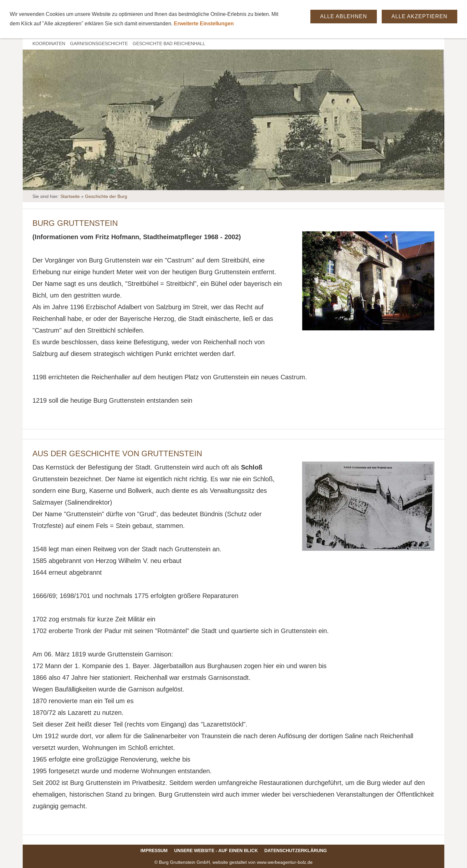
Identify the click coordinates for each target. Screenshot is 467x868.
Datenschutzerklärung (296, 850)
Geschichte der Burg (106, 196)
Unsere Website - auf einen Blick (216, 850)
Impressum (154, 850)
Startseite (70, 196)
